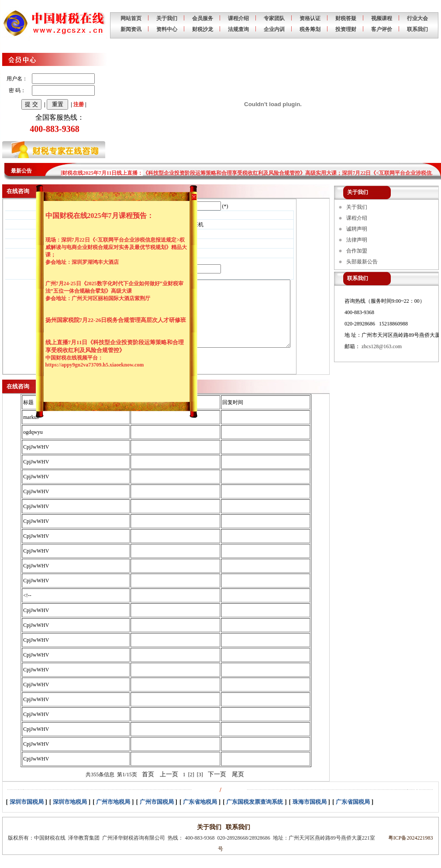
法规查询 (238, 29)
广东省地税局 (200, 815)
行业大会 (417, 18)
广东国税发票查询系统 (255, 815)
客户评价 (382, 29)
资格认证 (310, 18)
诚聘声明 (357, 229)
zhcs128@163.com (382, 346)
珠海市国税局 (310, 815)
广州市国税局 (157, 815)
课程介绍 (238, 18)
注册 (79, 104)
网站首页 (131, 18)
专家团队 (274, 18)
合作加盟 (357, 251)
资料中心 (167, 29)
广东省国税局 (353, 815)
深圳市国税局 (27, 815)
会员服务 (203, 18)
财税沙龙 (203, 29)
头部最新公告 (362, 262)
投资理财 (346, 29)
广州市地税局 (113, 815)
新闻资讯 (131, 29)
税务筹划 (310, 29)
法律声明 (357, 240)
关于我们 (167, 18)
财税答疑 (346, 18)
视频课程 (382, 18)
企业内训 (274, 29)
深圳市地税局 (70, 815)
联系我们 (417, 29)
